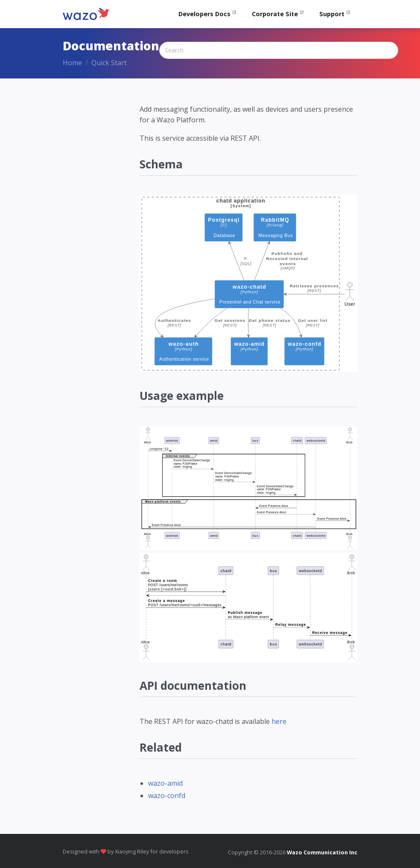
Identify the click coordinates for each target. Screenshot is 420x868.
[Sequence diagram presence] (248, 488)
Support (332, 14)
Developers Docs (204, 14)
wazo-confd (167, 796)
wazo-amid (165, 783)
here (279, 721)
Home (72, 63)
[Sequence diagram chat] (248, 608)
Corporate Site (275, 14)
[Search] (279, 50)
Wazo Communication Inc (322, 852)
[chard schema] (248, 284)
